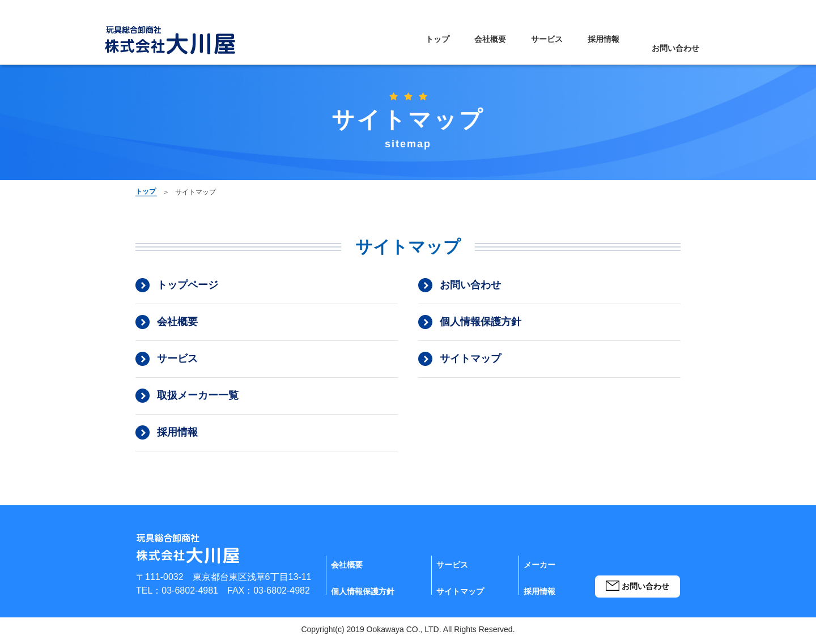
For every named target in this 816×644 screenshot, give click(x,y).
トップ (423, 48)
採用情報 (579, 48)
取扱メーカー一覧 (198, 399)
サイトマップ (470, 362)
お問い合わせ (665, 48)
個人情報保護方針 (481, 326)
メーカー (542, 573)
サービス (525, 48)
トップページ (188, 289)
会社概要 (472, 48)
